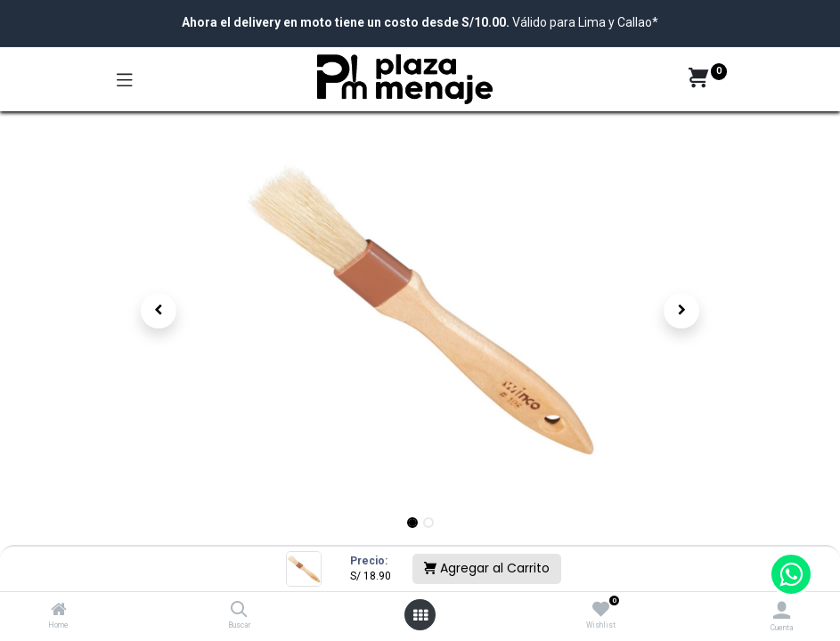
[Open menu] (420, 615)
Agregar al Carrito (487, 568)
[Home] (59, 611)
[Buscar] (239, 611)
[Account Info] (782, 610)
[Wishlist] (601, 610)
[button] (159, 311)
